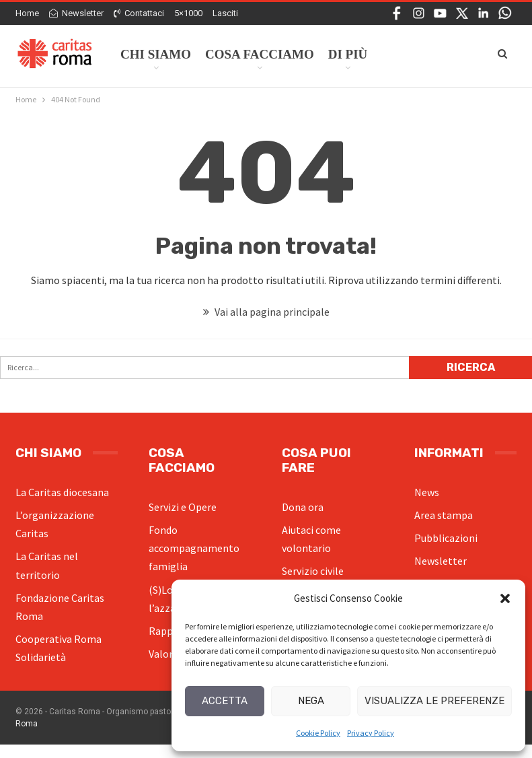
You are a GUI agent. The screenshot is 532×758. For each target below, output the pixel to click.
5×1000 (188, 13)
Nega (311, 701)
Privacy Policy (371, 733)
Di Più (348, 54)
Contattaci (139, 13)
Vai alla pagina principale (266, 312)
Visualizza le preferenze (434, 701)
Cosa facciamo (260, 54)
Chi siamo (156, 54)
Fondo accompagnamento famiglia (194, 548)
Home (27, 13)
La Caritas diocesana (62, 492)
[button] (505, 598)
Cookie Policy (318, 733)
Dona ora (303, 507)
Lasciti (225, 13)
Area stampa (444, 515)
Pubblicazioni (446, 538)
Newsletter (76, 13)
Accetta (225, 701)
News (427, 492)
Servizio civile (313, 571)
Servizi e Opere (183, 507)
